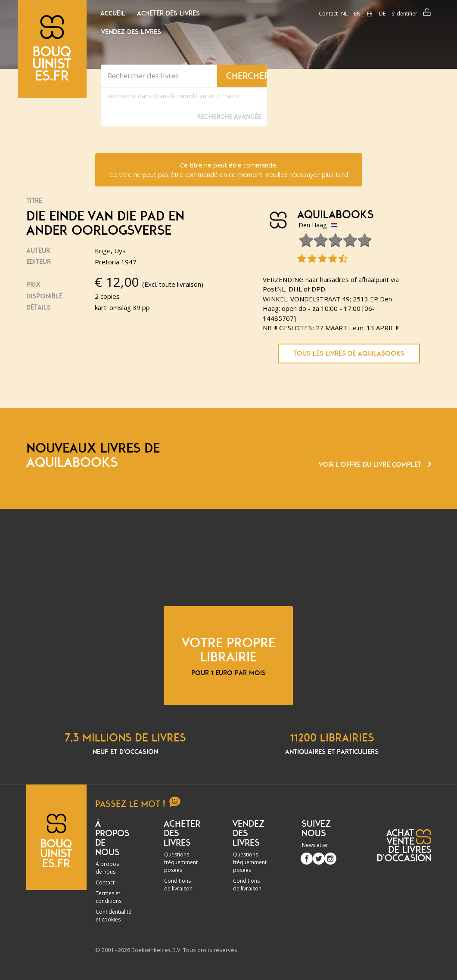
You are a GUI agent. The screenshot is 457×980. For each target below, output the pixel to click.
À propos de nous (107, 868)
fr (370, 14)
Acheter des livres (168, 13)
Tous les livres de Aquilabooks (349, 354)
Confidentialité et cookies (113, 916)
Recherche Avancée (229, 116)
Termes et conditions (109, 897)
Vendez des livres (131, 32)
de (382, 14)
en (357, 14)
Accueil (113, 13)
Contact (328, 14)
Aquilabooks (335, 215)
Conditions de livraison (178, 885)
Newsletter (315, 845)
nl (344, 14)
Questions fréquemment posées (181, 862)
